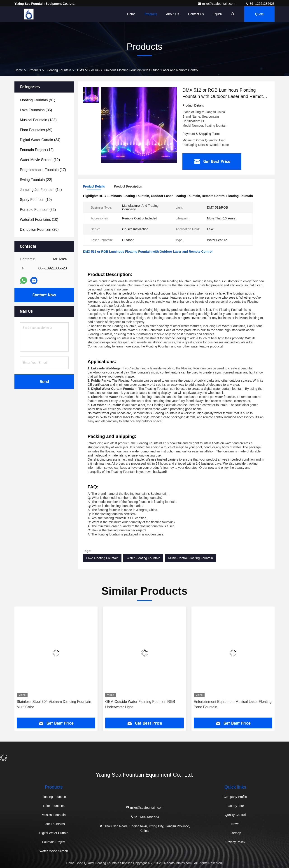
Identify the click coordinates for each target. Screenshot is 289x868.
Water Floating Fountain (143, 558)
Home (131, 14)
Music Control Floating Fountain (191, 558)
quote (259, 14)
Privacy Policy (235, 842)
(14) (41, 190)
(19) (36, 200)
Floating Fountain (59, 70)
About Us (173, 14)
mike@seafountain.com (217, 4)
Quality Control (235, 815)
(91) (38, 100)
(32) (38, 210)
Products (151, 14)
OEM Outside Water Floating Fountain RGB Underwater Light (140, 704)
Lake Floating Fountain (102, 558)
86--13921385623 (260, 4)
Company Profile (235, 797)
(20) (39, 229)
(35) (36, 110)
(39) (36, 130)
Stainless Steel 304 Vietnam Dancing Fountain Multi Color (54, 704)
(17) (43, 170)
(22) (36, 180)
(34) (40, 140)
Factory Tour (235, 806)
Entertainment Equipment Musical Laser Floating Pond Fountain (233, 704)
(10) (39, 220)
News (235, 824)
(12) (37, 150)
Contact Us (196, 14)
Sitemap (235, 833)
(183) (38, 120)
